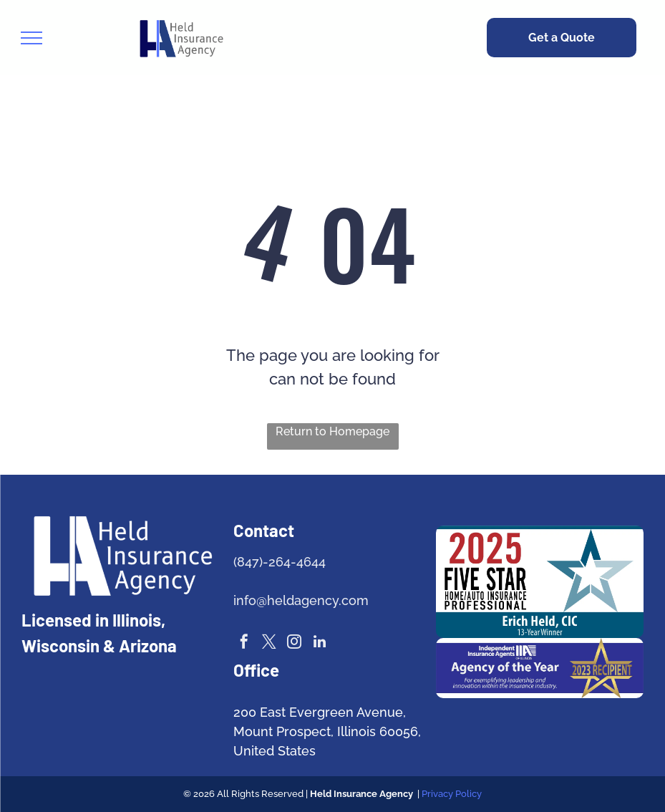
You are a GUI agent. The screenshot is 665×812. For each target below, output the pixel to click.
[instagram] (294, 643)
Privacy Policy (452, 794)
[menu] (31, 38)
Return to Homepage (332, 431)
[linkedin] (319, 643)
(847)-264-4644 (280, 562)
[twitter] (269, 643)
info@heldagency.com (301, 600)
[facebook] (244, 643)
